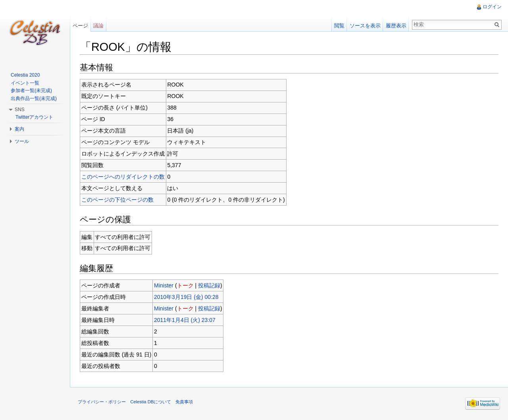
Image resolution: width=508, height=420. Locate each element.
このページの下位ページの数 (117, 200)
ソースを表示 (365, 26)
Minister (164, 285)
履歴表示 (396, 26)
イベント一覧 (25, 83)
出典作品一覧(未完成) (34, 98)
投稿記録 (209, 285)
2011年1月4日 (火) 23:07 (185, 320)
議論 (98, 26)
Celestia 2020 (25, 75)
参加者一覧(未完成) (31, 91)
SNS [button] (20, 110)
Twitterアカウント (34, 117)
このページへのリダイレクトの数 (123, 177)
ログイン (492, 7)
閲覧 (339, 26)
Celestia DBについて (151, 402)
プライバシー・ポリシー (102, 402)
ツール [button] (22, 141)
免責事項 (184, 402)
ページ (80, 26)
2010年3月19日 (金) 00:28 (186, 297)
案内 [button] (19, 129)
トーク (185, 285)
